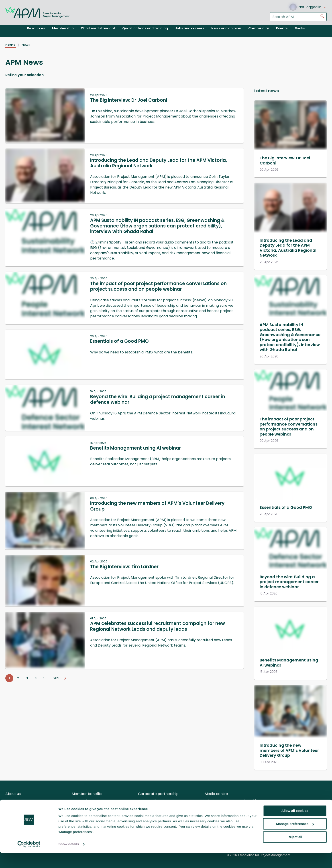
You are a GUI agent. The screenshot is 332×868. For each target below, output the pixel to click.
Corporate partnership (158, 794)
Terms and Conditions (224, 808)
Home (11, 45)
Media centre (216, 794)
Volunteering (17, 808)
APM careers (83, 808)
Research (80, 801)
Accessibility (149, 801)
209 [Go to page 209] (56, 678)
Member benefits (87, 794)
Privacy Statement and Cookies (232, 801)
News (26, 45)
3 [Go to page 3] (27, 678)
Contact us (15, 801)
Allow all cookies (295, 826)
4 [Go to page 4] (36, 678)
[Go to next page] (65, 678)
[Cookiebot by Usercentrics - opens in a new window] (29, 859)
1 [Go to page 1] (9, 678)
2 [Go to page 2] (18, 678)
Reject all (295, 852)
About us (13, 794)
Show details (69, 859)
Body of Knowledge (155, 808)
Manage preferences (295, 839)
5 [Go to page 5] (44, 678)
